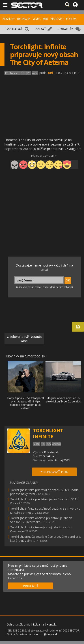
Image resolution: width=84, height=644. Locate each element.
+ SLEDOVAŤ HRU (54, 472)
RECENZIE (24, 19)
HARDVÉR (57, 19)
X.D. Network (50, 452)
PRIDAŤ (40, 29)
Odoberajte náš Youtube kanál (24, 339)
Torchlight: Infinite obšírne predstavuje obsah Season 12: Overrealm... (41, 520)
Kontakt (52, 625)
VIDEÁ (36, 19)
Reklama (39, 625)
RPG (42, 456)
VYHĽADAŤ (15, 29)
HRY (45, 19)
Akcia (51, 456)
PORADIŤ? (65, 29)
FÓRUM (71, 19)
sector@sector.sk (47, 634)
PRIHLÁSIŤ (31, 586)
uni (51, 73)
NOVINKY (8, 19)
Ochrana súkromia (18, 625)
